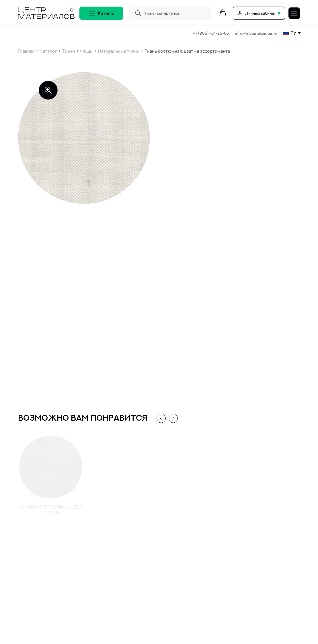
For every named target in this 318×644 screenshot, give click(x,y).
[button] (159, 418)
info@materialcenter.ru (256, 33)
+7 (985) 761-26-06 (211, 33)
